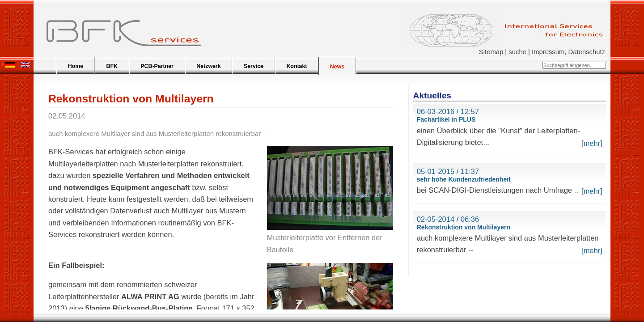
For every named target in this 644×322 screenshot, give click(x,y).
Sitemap (491, 52)
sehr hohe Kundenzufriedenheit (464, 179)
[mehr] (592, 143)
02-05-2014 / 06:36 (448, 219)
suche (517, 52)
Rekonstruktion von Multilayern (464, 227)
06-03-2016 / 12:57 (448, 111)
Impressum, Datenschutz (568, 52)
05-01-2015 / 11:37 (448, 171)
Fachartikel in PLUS (446, 119)
